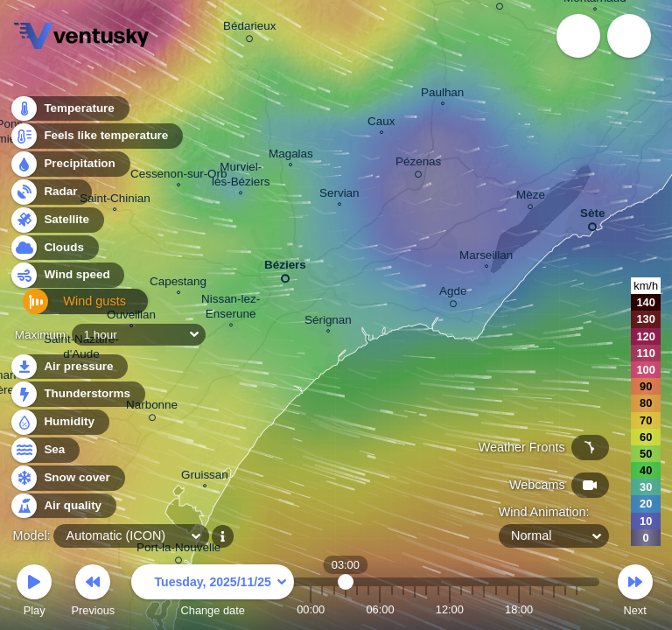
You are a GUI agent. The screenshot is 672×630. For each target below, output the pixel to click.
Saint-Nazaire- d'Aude (81, 349)
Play (34, 593)
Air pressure (69, 367)
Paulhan (442, 94)
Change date (213, 593)
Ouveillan (131, 317)
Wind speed (67, 280)
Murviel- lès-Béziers (241, 176)
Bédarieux (250, 29)
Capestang (178, 283)
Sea (44, 450)
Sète (592, 217)
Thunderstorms (77, 394)
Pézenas (418, 164)
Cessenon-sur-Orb (179, 176)
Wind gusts (66, 308)
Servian (339, 195)
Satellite (56, 224)
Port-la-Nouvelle (178, 550)
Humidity (59, 422)
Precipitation (70, 169)
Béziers (285, 268)
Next (635, 593)
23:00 (577, 609)
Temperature (69, 113)
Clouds (54, 252)
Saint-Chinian (115, 200)
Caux (381, 123)
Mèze (531, 197)
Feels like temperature (96, 141)
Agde (453, 294)
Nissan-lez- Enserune (231, 308)
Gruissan (205, 477)
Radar (51, 196)
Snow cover (67, 478)
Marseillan (486, 257)
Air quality (63, 506)
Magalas (291, 156)
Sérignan (328, 322)
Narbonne (152, 408)
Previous (93, 593)
